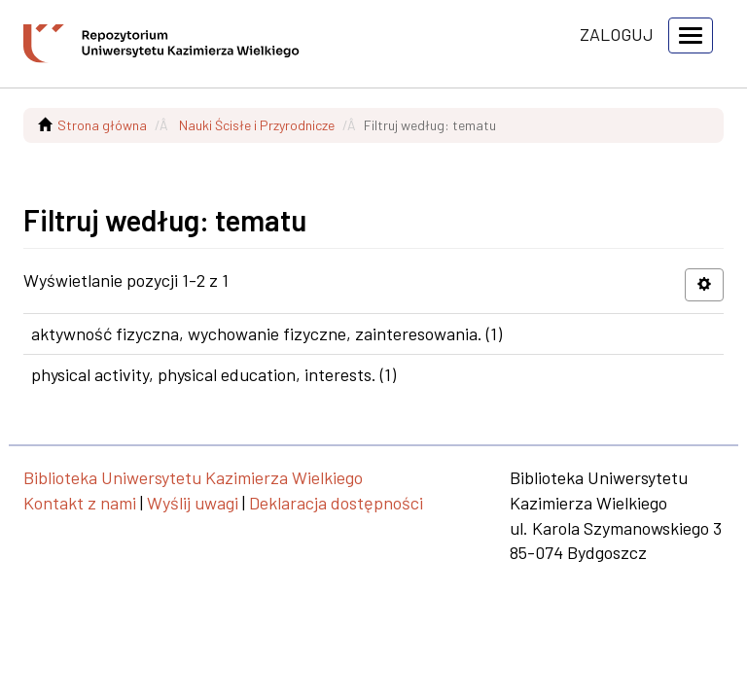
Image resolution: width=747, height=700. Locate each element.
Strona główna (102, 125)
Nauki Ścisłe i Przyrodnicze (257, 125)
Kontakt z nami (80, 503)
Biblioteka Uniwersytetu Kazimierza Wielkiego (193, 477)
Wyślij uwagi (193, 503)
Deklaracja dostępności (336, 503)
